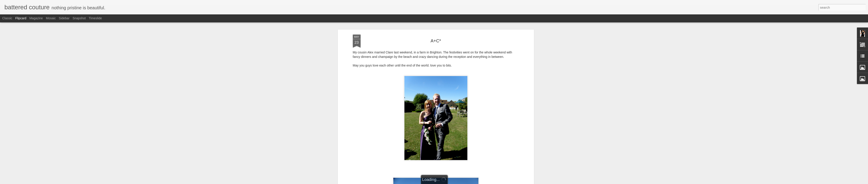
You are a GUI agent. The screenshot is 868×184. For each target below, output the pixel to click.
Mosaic (51, 18)
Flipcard (21, 18)
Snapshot (79, 18)
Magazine (36, 18)
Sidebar (64, 18)
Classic (7, 18)
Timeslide (95, 18)
